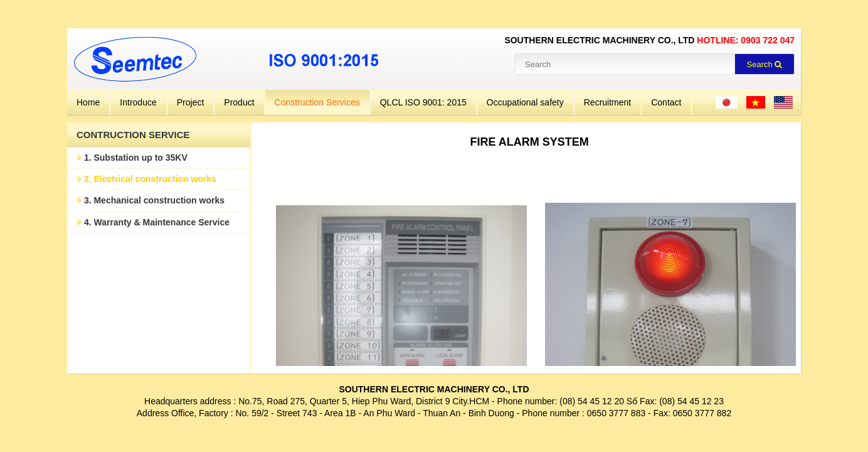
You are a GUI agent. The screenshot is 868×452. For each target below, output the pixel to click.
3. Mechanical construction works (151, 200)
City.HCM (471, 401)
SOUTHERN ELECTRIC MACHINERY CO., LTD (434, 389)
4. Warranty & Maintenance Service (153, 222)
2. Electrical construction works (146, 179)
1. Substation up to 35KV (132, 158)
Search (765, 64)
